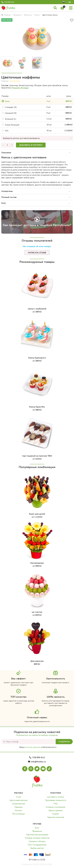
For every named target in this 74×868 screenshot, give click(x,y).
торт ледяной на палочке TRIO (37, 456)
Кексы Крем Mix (37, 407)
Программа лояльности (56, 800)
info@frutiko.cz (37, 762)
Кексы (37, 15)
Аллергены (7, 191)
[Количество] (8, 145)
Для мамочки (37, 661)
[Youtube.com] (43, 769)
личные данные (33, 747)
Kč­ (70, 2)
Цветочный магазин (18, 800)
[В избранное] (72, 20)
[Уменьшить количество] (3, 145)
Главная (6, 15)
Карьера (18, 807)
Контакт (18, 810)
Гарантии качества (56, 817)
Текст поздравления (37, 845)
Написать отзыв (37, 253)
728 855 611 (8, 2)
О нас (19, 797)
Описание (6, 153)
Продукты (17, 15)
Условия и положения (55, 807)
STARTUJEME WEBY (42, 864)
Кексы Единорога (37, 358)
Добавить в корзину (31, 145)
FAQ (3, 203)
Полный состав (9, 197)
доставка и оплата (55, 797)
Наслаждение (37, 563)
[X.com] (37, 769)
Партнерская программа (37, 835)
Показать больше (20, 88)
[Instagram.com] (31, 769)
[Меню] (71, 8)
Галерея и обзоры (37, 841)
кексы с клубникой (37, 309)
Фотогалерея (18, 814)
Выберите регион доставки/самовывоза (21, 138)
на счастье (37, 612)
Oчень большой (12, 125)
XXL (7, 131)
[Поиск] (55, 8)
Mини (7, 101)
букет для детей (37, 514)
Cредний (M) (11, 113)
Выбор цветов (37, 848)
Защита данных (55, 810)
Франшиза (37, 831)
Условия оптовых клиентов (37, 838)
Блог (37, 828)
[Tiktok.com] (49, 769)
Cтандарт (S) (11, 107)
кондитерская (18, 804)
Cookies (55, 814)
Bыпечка (28, 15)
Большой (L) (11, 119)
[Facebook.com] (25, 769)
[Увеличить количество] (12, 145)
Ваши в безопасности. (38, 747)
